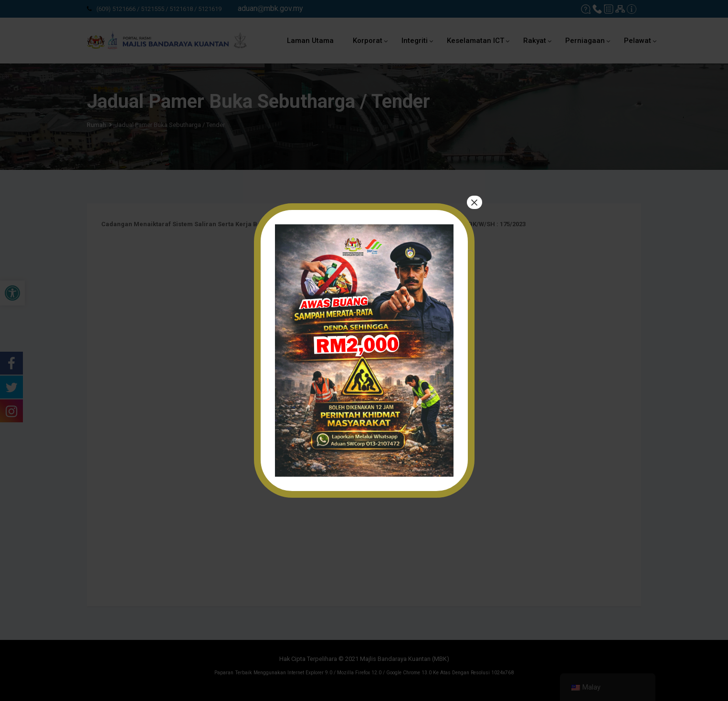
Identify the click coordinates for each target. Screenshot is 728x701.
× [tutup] (474, 203)
